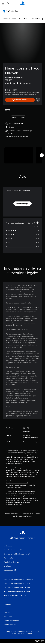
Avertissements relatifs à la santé (17, 483)
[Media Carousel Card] (19, 155)
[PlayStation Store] (11, 11)
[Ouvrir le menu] (3, 4)
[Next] (42, 155)
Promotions (37, 19)
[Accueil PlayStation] (23, 4)
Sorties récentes (9, 19)
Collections (24, 19)
